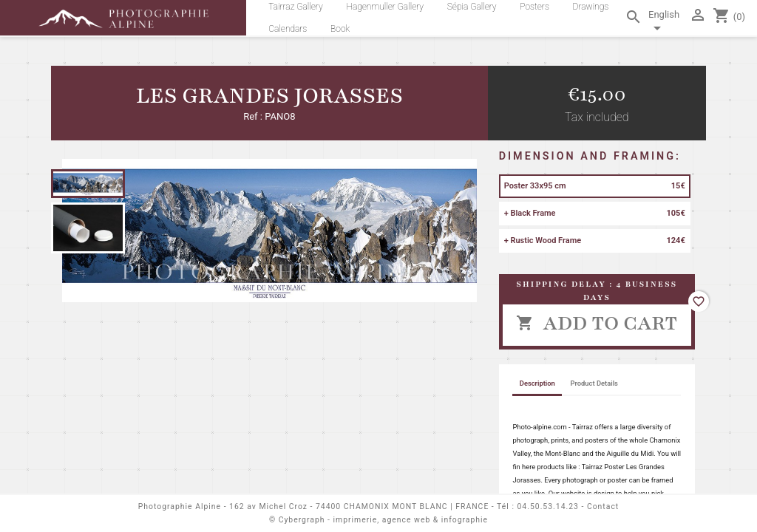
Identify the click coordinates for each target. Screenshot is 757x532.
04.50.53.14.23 (548, 507)
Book (340, 29)
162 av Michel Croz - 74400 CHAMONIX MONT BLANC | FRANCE (359, 507)
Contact (603, 507)
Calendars (288, 29)
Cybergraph (302, 520)
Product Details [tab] (594, 383)
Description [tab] (537, 383)
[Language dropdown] (666, 24)
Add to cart (597, 323)
